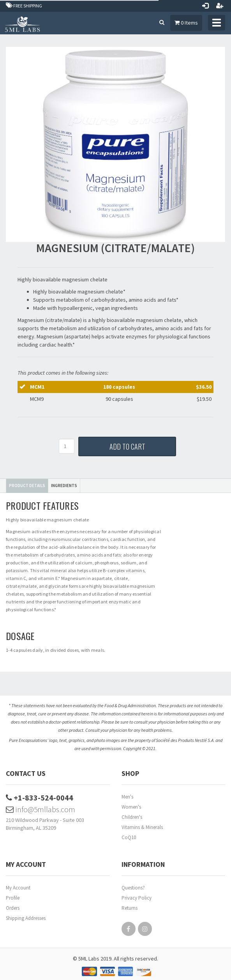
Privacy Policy (137, 898)
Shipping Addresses (26, 918)
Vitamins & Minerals (142, 827)
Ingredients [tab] (64, 486)
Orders (13, 908)
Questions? (133, 888)
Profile (13, 898)
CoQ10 (129, 837)
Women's (131, 807)
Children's (132, 817)
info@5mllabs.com (41, 809)
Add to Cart (127, 446)
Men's (127, 797)
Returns (130, 908)
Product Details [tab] (27, 486)
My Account (18, 888)
